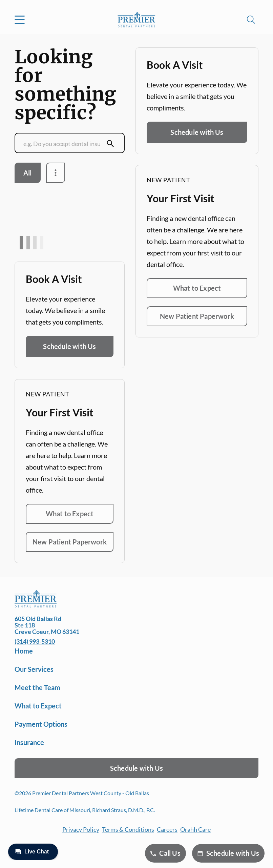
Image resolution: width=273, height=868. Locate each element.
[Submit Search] (110, 144)
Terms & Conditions (128, 829)
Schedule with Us (69, 346)
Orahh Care (195, 829)
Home (24, 651)
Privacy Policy (81, 829)
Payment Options (41, 724)
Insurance (29, 742)
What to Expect (70, 514)
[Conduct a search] (63, 144)
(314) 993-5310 (35, 641)
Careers (167, 829)
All (28, 173)
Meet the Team (37, 687)
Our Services (34, 669)
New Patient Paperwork (70, 542)
